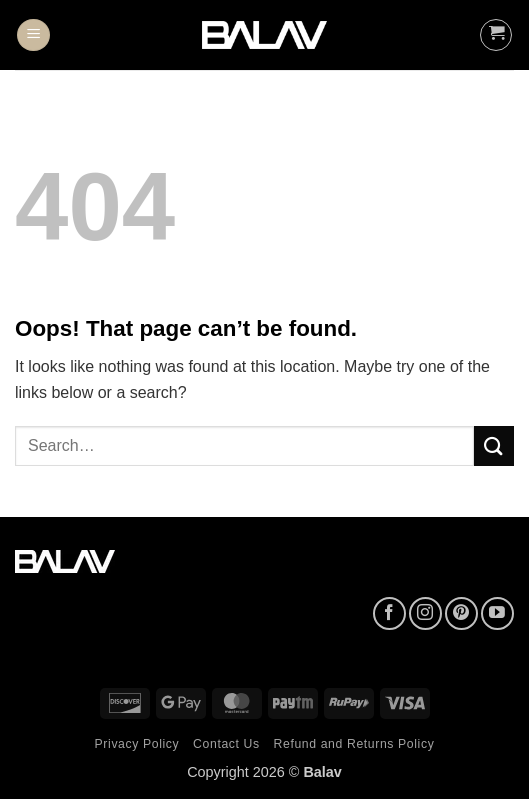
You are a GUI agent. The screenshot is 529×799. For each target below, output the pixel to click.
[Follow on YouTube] (497, 613)
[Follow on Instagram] (425, 613)
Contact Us (226, 744)
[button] (33, 35)
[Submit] (494, 445)
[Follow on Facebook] (389, 613)
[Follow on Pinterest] (461, 613)
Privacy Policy (137, 744)
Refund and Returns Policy (354, 744)
